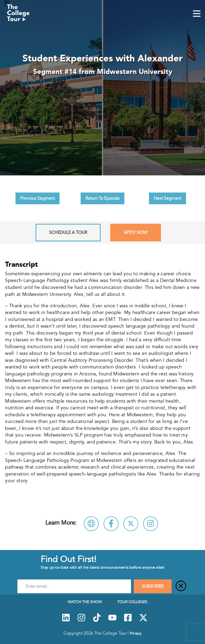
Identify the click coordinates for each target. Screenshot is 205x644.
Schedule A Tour (68, 233)
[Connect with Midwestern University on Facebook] (111, 524)
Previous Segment (38, 198)
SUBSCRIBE (153, 586)
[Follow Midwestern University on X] (131, 524)
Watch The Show (85, 602)
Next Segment (167, 198)
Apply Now (136, 233)
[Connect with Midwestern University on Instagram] (151, 524)
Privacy (136, 633)
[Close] (181, 586)
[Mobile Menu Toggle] (197, 14)
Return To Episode (102, 198)
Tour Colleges (132, 602)
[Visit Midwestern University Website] (91, 524)
